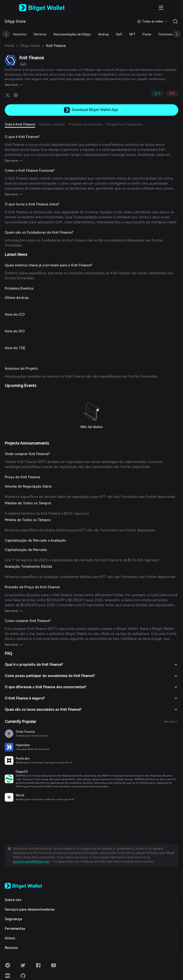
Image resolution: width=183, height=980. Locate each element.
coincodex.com (70, 605)
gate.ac (81, 513)
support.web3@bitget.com (31, 862)
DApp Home (30, 46)
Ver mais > (171, 722)
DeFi (23, 64)
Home (9, 46)
